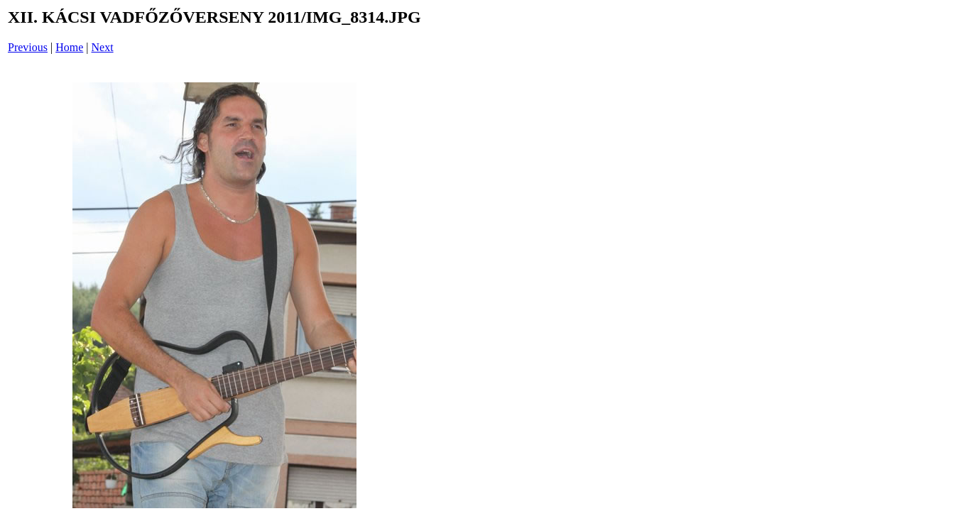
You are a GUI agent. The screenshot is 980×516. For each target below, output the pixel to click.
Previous (28, 47)
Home (69, 47)
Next (103, 47)
